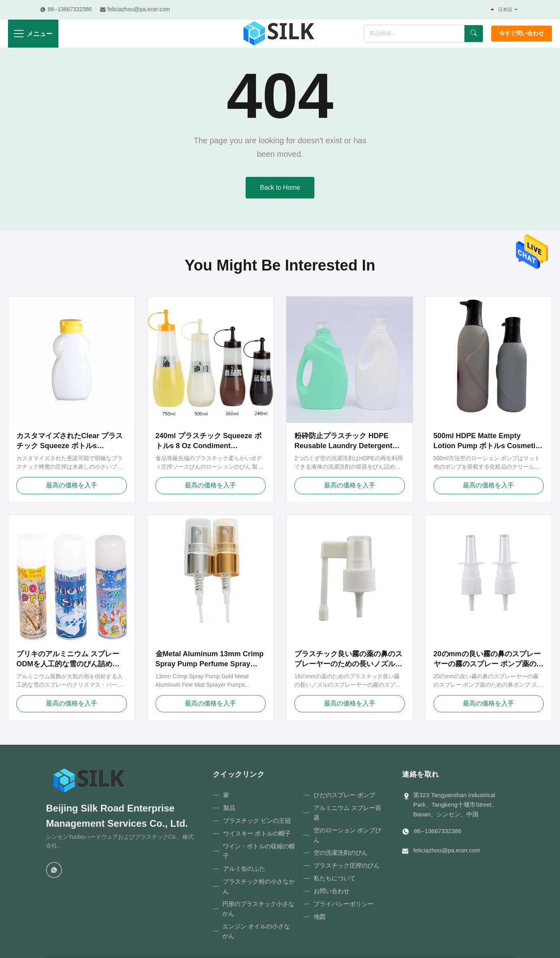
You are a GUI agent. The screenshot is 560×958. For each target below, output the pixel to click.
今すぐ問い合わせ (522, 33)
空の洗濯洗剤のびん (341, 853)
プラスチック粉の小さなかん (259, 886)
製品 (229, 808)
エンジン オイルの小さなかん (256, 931)
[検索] (474, 34)
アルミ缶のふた (244, 869)
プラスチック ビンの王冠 (257, 821)
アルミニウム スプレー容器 (347, 813)
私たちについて (335, 878)
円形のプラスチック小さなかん (258, 909)
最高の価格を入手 (72, 485)
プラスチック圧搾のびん (347, 865)
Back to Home (280, 187)
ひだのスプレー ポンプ (344, 795)
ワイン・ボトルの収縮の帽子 (259, 851)
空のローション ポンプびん (347, 835)
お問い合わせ (332, 891)
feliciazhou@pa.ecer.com (447, 850)
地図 (320, 917)
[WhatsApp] (54, 870)
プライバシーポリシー (344, 904)
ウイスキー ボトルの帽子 (257, 833)
